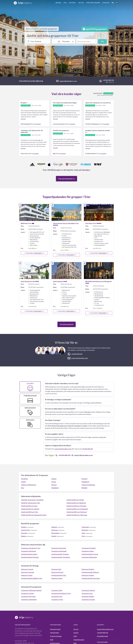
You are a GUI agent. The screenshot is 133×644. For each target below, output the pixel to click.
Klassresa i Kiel (56, 569)
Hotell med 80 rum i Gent (29, 506)
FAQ (65, 3)
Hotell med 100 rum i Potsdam (76, 506)
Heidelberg (55, 488)
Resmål (58, 3)
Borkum (54, 485)
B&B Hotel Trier (26, 223)
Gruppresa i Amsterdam (29, 599)
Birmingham (55, 533)
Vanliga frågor (55, 633)
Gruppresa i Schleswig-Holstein (31, 590)
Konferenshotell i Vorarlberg (61, 557)
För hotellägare (93, 3)
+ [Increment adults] (73, 41)
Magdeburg (85, 482)
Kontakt (72, 3)
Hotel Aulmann (58, 281)
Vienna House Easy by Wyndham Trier (66, 223)
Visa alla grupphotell (67, 324)
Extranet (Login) (55, 629)
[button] (87, 3)
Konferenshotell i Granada (60, 554)
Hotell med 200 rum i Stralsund (77, 512)
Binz (23, 488)
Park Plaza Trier (91, 223)
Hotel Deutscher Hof (28, 281)
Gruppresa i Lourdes (88, 599)
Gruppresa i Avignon (88, 590)
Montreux (55, 530)
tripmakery (86, 170)
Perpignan (24, 479)
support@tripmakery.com (68, 81)
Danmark (24, 533)
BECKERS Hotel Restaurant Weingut (98, 281)
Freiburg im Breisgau (88, 485)
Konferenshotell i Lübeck (29, 554)
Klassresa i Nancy (57, 578)
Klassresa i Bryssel (57, 572)
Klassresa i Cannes (27, 569)
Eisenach (85, 479)
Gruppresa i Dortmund (29, 551)
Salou (83, 533)
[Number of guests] (59, 41)
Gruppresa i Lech (57, 596)
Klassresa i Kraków (88, 575)
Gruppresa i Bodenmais (89, 557)
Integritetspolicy (79, 640)
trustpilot (38, 124)
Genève (54, 479)
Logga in (106, 3)
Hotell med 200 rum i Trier (30, 512)
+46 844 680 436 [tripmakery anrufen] (102, 633)
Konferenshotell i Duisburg (30, 557)
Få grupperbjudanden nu (66, 179)
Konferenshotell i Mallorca (90, 572)
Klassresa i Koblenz (88, 569)
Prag (83, 536)
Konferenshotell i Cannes (90, 554)
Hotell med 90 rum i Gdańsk (30, 509)
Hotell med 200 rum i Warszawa (77, 515)
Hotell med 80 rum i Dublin (75, 500)
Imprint (76, 633)
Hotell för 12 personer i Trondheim (32, 500)
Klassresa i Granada (28, 572)
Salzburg (54, 527)
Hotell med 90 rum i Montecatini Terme (34, 515)
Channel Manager (56, 636)
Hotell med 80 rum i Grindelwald (77, 509)
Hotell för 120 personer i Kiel (30, 503)
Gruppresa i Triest (57, 599)
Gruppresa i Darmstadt (59, 551)
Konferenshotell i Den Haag (91, 578)
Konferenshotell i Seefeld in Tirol (32, 578)
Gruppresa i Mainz (88, 551)
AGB (52, 640)
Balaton (24, 536)
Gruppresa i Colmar (27, 593)
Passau (54, 482)
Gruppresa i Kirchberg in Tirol (31, 548)
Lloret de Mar (25, 530)
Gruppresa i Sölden (88, 596)
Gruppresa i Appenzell (59, 548)
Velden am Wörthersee (29, 485)
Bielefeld (84, 488)
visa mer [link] (23, 119)
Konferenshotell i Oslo (59, 575)
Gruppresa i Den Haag (28, 596)
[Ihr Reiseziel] (38, 41)
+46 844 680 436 (108, 80)
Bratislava (85, 530)
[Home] (23, 3)
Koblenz (24, 527)
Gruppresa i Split (57, 590)
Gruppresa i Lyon (87, 593)
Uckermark (85, 527)
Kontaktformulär (102, 636)
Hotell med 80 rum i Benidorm (76, 503)
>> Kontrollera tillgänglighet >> (34, 253)
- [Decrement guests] (54, 41)
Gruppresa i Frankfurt (89, 548)
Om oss (81, 3)
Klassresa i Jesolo (27, 575)
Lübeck (23, 482)
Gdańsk (54, 536)
